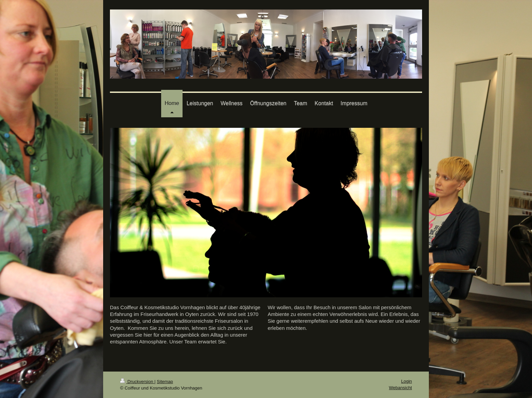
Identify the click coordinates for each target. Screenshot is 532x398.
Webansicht (400, 388)
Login (406, 381)
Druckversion (137, 382)
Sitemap (165, 382)
